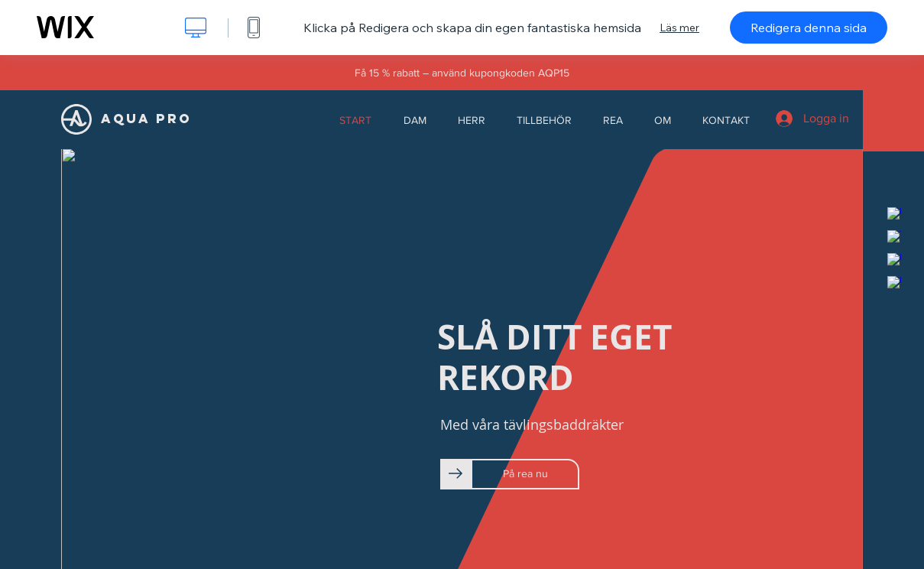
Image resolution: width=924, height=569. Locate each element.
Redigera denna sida (809, 28)
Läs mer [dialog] (679, 28)
